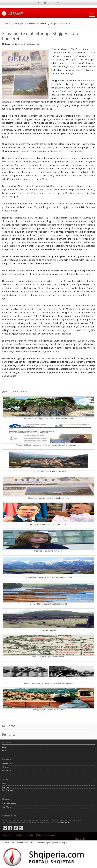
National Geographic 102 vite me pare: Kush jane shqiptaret (49, 683)
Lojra (4, 784)
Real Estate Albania (9, 804)
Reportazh (22, 24)
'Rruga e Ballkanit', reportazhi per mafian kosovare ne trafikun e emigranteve (49, 445)
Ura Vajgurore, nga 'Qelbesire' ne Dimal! (48, 710)
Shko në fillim (80, 839)
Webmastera (7, 770)
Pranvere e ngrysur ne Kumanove (48, 551)
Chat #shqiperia (8, 764)
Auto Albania (7, 807)
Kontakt (30, 835)
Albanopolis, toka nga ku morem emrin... (49, 657)
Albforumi (6, 767)
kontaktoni (65, 823)
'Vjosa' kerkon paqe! (48, 630)
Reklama (40, 835)
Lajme (13, 24)
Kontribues (19, 835)
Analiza (5, 750)
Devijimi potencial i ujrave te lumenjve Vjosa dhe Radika (48, 577)
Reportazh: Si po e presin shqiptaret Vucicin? (48, 524)
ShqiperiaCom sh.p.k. (58, 843)
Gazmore (5, 787)
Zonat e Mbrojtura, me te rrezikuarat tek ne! (48, 604)
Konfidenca (51, 835)
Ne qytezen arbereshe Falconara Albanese (48, 471)
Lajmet (5, 747)
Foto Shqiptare (7, 790)
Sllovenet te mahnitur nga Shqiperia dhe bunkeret (48, 498)
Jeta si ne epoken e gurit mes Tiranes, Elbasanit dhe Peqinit (48, 418)
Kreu (6, 24)
